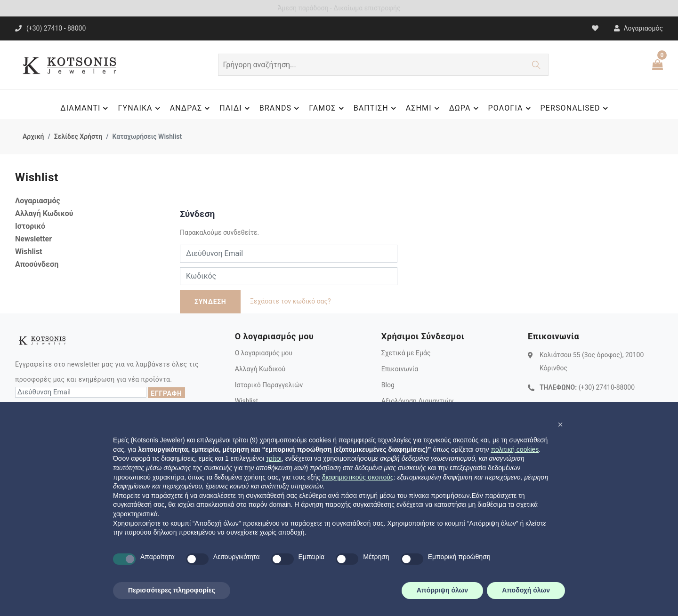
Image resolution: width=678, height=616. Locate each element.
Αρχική (33, 136)
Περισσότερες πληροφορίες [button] (172, 590)
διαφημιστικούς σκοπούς (358, 477)
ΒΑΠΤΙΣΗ (376, 108)
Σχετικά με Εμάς (406, 353)
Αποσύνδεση (37, 264)
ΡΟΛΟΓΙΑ (511, 108)
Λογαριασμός (38, 201)
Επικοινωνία (400, 369)
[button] (560, 424)
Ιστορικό (30, 226)
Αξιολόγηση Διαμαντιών (418, 401)
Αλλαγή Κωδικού (44, 213)
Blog (388, 385)
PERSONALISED (576, 108)
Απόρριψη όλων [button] (442, 590)
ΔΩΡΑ (465, 108)
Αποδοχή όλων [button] (526, 590)
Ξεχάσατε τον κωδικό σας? (291, 301)
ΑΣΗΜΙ (424, 108)
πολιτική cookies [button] (515, 449)
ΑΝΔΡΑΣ (191, 108)
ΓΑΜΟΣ (327, 108)
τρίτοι (274, 458)
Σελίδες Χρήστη (78, 136)
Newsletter (33, 239)
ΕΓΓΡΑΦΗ (166, 393)
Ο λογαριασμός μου (264, 353)
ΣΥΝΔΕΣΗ (210, 302)
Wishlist (29, 252)
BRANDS (281, 108)
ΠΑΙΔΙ (236, 108)
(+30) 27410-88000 (607, 387)
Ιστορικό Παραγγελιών (269, 385)
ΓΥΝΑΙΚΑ (140, 108)
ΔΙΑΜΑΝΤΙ (85, 108)
